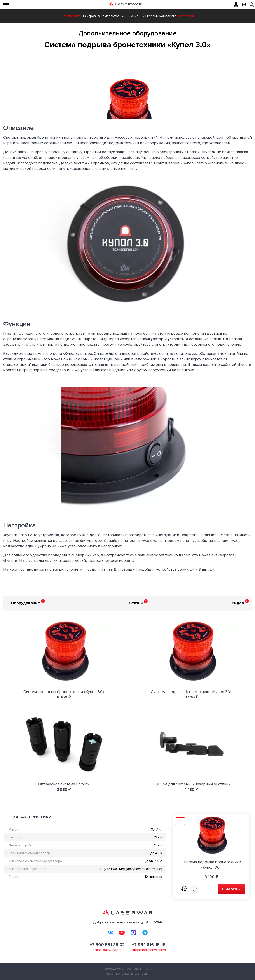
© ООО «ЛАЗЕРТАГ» (136, 969)
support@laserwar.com (149, 950)
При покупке (71, 16)
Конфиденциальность (132, 974)
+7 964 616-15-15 (149, 945)
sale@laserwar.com (107, 950)
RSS (110, 974)
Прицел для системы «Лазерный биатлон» (191, 784)
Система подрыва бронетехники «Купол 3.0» (64, 692)
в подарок (186, 16)
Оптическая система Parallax (64, 784)
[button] (248, 57)
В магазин (231, 889)
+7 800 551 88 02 (107, 945)
